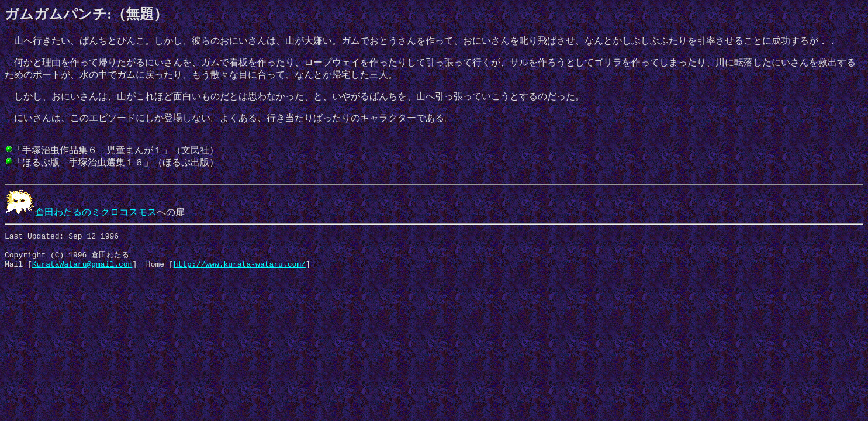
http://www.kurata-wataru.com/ (240, 270)
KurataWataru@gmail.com (82, 270)
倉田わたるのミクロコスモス (81, 212)
